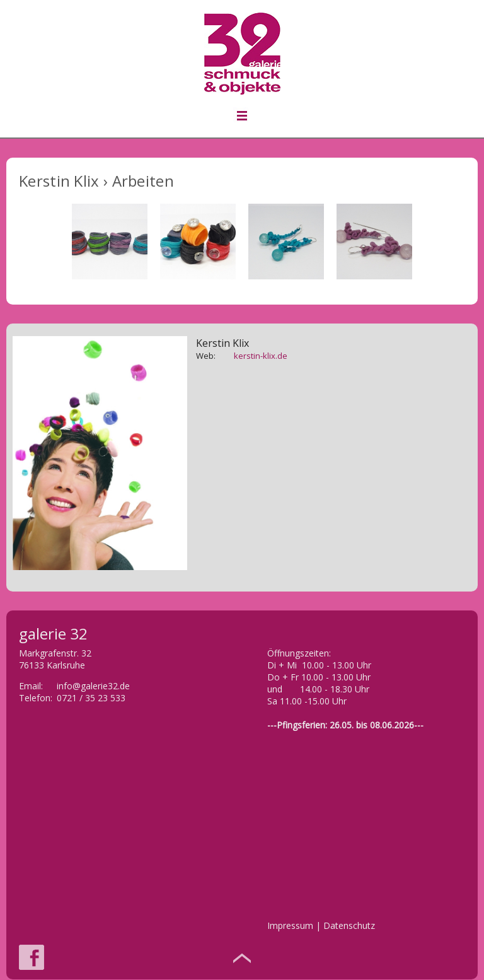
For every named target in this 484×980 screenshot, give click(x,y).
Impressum (290, 925)
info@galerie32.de (93, 686)
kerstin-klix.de (261, 356)
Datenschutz (349, 925)
